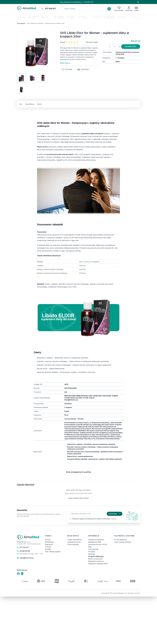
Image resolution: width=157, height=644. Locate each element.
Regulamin (49, 544)
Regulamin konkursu (96, 561)
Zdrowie (21, 17)
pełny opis (65, 63)
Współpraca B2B (95, 542)
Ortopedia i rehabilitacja (59, 17)
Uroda (45, 17)
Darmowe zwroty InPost (98, 544)
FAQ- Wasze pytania (53, 552)
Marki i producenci (95, 559)
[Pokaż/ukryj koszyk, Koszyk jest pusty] (136, 9)
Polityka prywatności (96, 540)
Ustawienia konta (74, 542)
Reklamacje (49, 542)
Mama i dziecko (71, 17)
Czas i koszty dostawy (123, 542)
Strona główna (21, 23)
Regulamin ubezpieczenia (98, 564)
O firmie (48, 547)
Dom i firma (96, 17)
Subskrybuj (115, 514)
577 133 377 (49, 9)
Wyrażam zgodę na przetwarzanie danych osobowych (91, 519)
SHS (66, 392)
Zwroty (48, 540)
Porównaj (83, 70)
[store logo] (26, 8)
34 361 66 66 (23, 551)
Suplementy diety (34, 17)
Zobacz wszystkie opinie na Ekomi (78, 498)
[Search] (109, 9)
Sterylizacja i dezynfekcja (109, 17)
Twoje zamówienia (74, 540)
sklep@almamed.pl (25, 558)
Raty (90, 547)
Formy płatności (120, 540)
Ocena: (63, 42)
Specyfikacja (30, 104)
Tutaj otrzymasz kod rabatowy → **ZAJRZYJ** (77, 2)
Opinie (39, 104)
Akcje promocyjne (135, 17)
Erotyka (121, 17)
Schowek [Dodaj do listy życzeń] (67, 70)
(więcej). (114, 519)
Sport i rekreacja (83, 17)
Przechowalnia (73, 544)
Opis (21, 104)
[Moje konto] (129, 9)
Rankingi (91, 554)
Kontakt (48, 549)
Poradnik (92, 552)
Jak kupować (93, 549)
